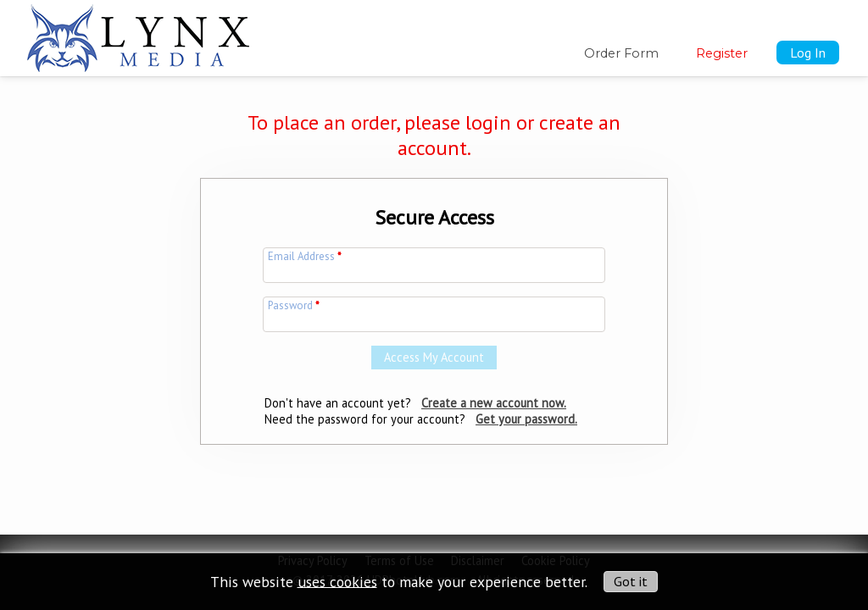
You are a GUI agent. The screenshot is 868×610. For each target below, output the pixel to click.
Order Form (621, 53)
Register (722, 53)
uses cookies (337, 581)
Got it (631, 581)
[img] (139, 35)
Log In (808, 53)
